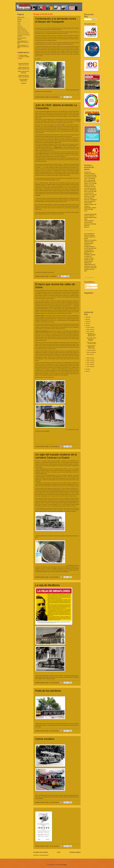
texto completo (38, 59)
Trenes (19, 23)
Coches (19, 25)
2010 (87, 371)
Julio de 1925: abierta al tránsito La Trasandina (91, 339)
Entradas (88, 285)
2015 (87, 319)
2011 (87, 369)
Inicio (59, 852)
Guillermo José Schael (22, 31)
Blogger (65, 865)
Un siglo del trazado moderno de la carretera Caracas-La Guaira (56, 456)
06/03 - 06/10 (90, 358)
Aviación (19, 21)
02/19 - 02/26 (90, 362)
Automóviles (20, 27)
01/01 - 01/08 (90, 366)
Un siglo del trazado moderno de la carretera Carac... (91, 347)
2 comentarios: (53, 276)
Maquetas (20, 19)
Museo (21, 58)
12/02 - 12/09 (90, 327)
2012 (87, 326)
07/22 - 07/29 (90, 332)
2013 (87, 323)
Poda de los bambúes (48, 691)
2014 (87, 321)
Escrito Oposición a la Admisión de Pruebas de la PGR (23, 42)
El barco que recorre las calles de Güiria (91, 343)
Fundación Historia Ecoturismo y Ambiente (24, 56)
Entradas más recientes (41, 852)
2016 (87, 317)
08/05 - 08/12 (90, 330)
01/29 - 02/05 (90, 364)
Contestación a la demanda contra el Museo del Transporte (56, 20)
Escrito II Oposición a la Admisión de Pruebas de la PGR (23, 47)
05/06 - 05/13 (90, 360)
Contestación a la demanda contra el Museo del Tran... (91, 335)
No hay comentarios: (55, 97)
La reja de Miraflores (47, 585)
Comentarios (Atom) (44, 855)
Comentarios (89, 288)
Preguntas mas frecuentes (23, 33)
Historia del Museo (21, 29)
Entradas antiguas (75, 852)
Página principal (21, 17)
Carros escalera (45, 739)
